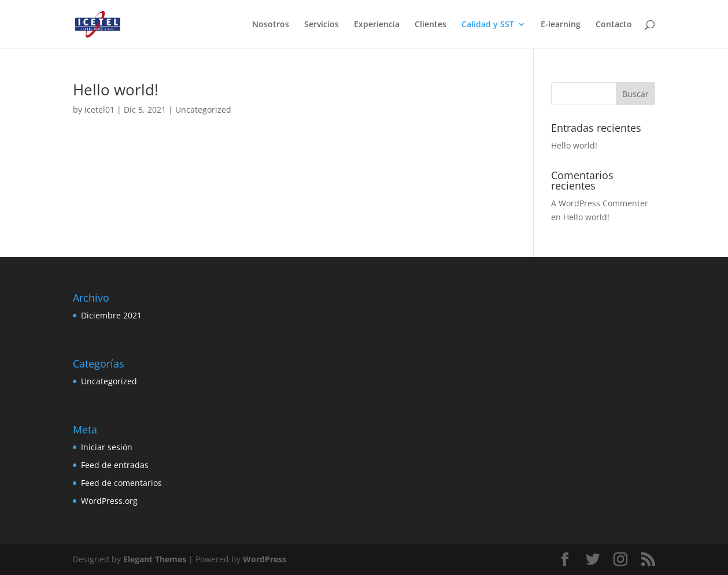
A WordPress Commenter (600, 203)
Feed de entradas (115, 465)
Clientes (430, 25)
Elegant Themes (155, 559)
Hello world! (116, 90)
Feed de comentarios (121, 483)
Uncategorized (203, 110)
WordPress (265, 559)
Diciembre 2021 (111, 315)
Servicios (321, 25)
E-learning (561, 25)
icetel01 (99, 110)
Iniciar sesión (107, 447)
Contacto (614, 25)
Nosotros (271, 25)
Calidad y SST (488, 25)
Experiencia (377, 25)
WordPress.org (109, 501)
